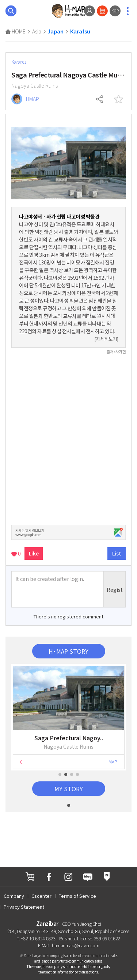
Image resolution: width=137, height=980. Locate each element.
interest (118, 99)
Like (34, 553)
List (117, 553)
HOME (16, 31)
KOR (115, 11)
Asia (37, 31)
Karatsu (80, 32)
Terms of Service (77, 896)
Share (100, 99)
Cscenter (41, 896)
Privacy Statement (24, 907)
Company (14, 896)
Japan (56, 32)
